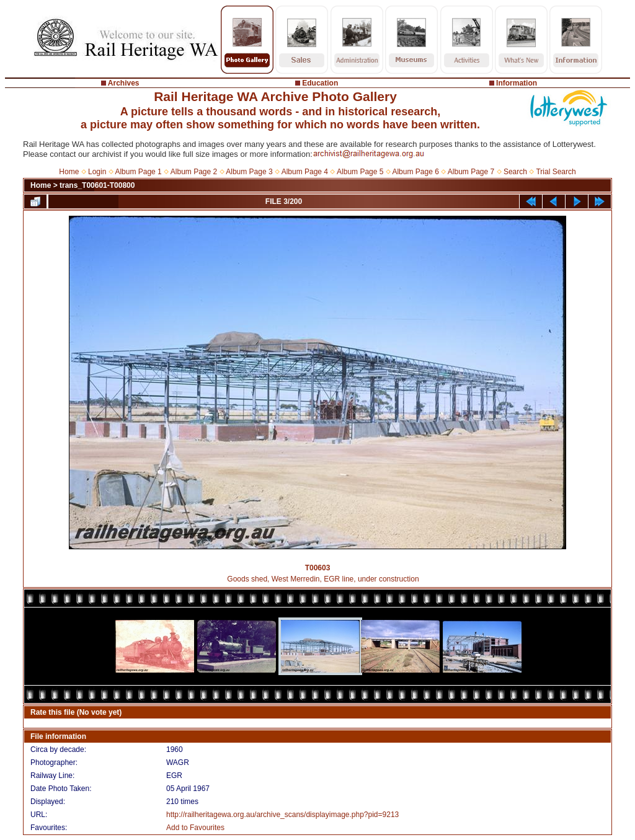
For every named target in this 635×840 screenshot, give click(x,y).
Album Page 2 (194, 172)
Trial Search (556, 172)
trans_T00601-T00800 (97, 185)
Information (517, 83)
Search (515, 172)
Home (69, 172)
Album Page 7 (471, 172)
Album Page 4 (305, 172)
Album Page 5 (360, 172)
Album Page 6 (415, 172)
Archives (124, 83)
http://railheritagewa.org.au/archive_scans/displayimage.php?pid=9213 (282, 815)
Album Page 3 (249, 172)
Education (320, 83)
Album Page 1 (138, 172)
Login (97, 172)
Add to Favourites (195, 828)
